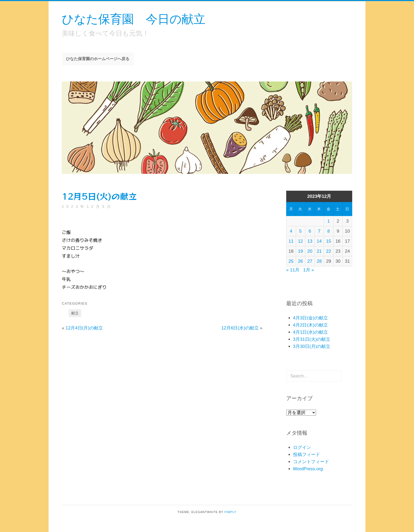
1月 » (309, 270)
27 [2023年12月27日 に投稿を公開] (310, 261)
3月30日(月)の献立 (312, 346)
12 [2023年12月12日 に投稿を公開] (300, 241)
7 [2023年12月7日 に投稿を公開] (319, 231)
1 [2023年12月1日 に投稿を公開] (329, 221)
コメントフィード (311, 462)
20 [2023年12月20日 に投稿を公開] (310, 251)
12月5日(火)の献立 (99, 196)
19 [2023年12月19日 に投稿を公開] (300, 251)
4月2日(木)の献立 (310, 325)
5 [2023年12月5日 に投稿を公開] (300, 231)
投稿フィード (307, 455)
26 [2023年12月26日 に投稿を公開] (300, 261)
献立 (75, 313)
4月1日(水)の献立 (310, 332)
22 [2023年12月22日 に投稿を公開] (329, 251)
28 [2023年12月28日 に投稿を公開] (319, 261)
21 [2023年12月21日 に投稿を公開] (319, 251)
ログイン (302, 447)
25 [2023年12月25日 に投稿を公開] (291, 261)
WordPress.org (308, 469)
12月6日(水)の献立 (240, 328)
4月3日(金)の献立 (310, 318)
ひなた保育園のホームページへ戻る (98, 59)
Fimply (230, 512)
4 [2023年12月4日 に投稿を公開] (291, 231)
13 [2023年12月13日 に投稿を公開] (310, 241)
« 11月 (293, 270)
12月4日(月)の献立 (84, 328)
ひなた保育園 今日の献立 (134, 19)
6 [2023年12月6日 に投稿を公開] (310, 231)
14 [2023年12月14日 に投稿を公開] (319, 241)
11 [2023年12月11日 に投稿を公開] (291, 241)
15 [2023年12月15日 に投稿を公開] (329, 241)
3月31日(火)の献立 (312, 339)
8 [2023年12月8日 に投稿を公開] (329, 231)
